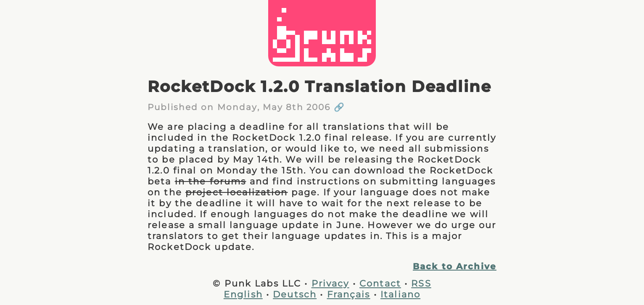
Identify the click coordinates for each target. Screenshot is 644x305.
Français (349, 294)
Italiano (400, 294)
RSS (421, 283)
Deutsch (295, 294)
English (243, 294)
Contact (380, 283)
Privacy (330, 283)
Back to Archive (455, 266)
